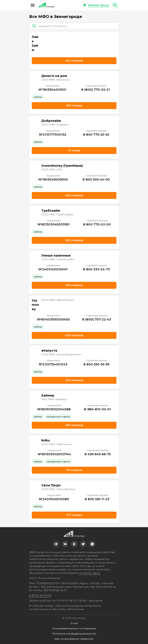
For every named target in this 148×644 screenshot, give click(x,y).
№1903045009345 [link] (53, 179)
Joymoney (35, 305)
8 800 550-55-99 (96, 364)
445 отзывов (74, 195)
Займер (48, 395)
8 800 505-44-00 (96, 179)
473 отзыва (74, 515)
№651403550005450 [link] (53, 319)
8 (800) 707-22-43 (97, 319)
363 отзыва (74, 105)
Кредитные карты (58, 416)
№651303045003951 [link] (54, 224)
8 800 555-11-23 (97, 499)
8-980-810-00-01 (97, 409)
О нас (74, 623)
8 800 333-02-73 (96, 269)
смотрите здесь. (90, 573)
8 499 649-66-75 (97, 454)
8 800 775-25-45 (96, 135)
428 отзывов (74, 335)
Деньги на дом (54, 76)
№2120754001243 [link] (53, 364)
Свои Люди (51, 485)
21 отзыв (74, 150)
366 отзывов (74, 425)
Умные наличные (56, 255)
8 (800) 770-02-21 (95, 90)
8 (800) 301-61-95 (40, 595)
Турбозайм (51, 211)
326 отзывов (74, 380)
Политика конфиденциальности (74, 634)
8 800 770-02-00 (97, 224)
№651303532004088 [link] (54, 409)
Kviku (46, 440)
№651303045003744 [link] (54, 454)
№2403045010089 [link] (54, 499)
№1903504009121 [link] (52, 90)
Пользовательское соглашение (74, 628)
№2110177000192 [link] (53, 135)
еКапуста (49, 351)
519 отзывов (74, 285)
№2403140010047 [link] (53, 269)
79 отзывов (74, 470)
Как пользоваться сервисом (74, 639)
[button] (33, 5)
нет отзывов (74, 61)
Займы (38, 97)
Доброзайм (51, 121)
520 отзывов (74, 240)
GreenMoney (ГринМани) (62, 166)
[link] (56, 544)
